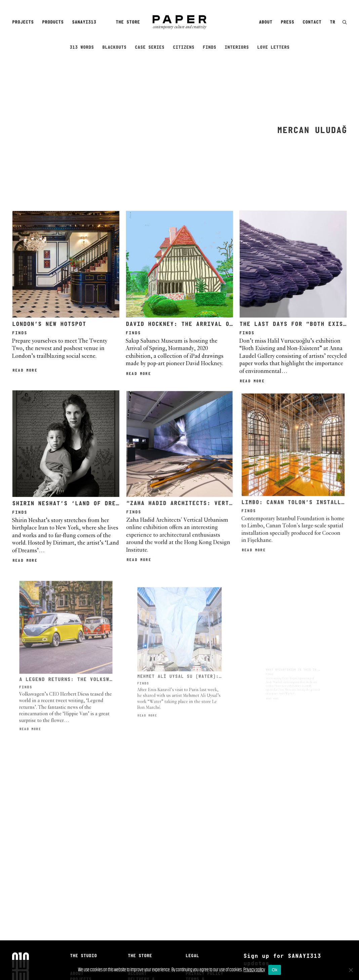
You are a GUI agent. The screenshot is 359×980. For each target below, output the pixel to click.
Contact (312, 22)
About (266, 22)
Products (53, 22)
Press (287, 22)
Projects (23, 22)
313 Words (82, 48)
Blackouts (114, 48)
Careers (79, 930)
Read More (25, 298)
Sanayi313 (84, 22)
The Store (128, 22)
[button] (345, 23)
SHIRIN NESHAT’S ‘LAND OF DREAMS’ (70, 427)
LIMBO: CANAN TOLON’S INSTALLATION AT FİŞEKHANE (309, 417)
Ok (274, 970)
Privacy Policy (204, 902)
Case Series (150, 48)
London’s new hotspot (49, 252)
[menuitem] (24, 23)
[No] (351, 970)
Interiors (237, 48)
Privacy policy (254, 969)
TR (332, 22)
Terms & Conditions (199, 910)
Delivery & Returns (141, 910)
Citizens (184, 48)
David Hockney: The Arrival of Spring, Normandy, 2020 (222, 252)
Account (137, 902)
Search (136, 919)
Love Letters (273, 48)
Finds (209, 48)
